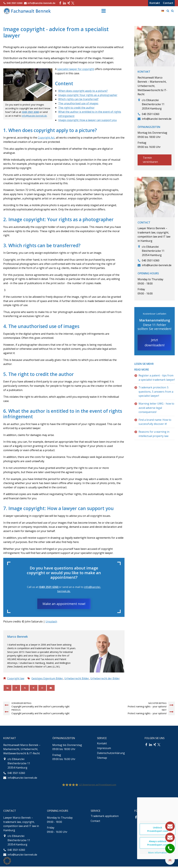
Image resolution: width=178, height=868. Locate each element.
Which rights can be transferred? (78, 99)
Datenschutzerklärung (111, 753)
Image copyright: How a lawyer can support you (87, 120)
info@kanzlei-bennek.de (34, 116)
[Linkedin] (8, 688)
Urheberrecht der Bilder (105, 678)
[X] (25, 688)
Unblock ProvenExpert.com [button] (158, 829)
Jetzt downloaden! (155, 342)
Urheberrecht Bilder (77, 678)
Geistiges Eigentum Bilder (47, 678)
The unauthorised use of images (78, 103)
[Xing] (34, 688)
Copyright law (16, 678)
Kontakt (155, 3)
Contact (168, 3)
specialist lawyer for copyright (76, 69)
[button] (7, 861)
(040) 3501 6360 (30, 112)
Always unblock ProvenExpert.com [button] (158, 843)
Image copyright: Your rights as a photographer (88, 95)
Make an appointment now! (64, 604)
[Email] (51, 688)
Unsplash (51, 621)
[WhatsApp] (42, 688)
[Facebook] (16, 688)
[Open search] (168, 11)
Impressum (104, 748)
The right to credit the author (76, 108)
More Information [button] (158, 853)
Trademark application (105, 816)
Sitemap (102, 758)
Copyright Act (46, 138)
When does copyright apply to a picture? (83, 91)
